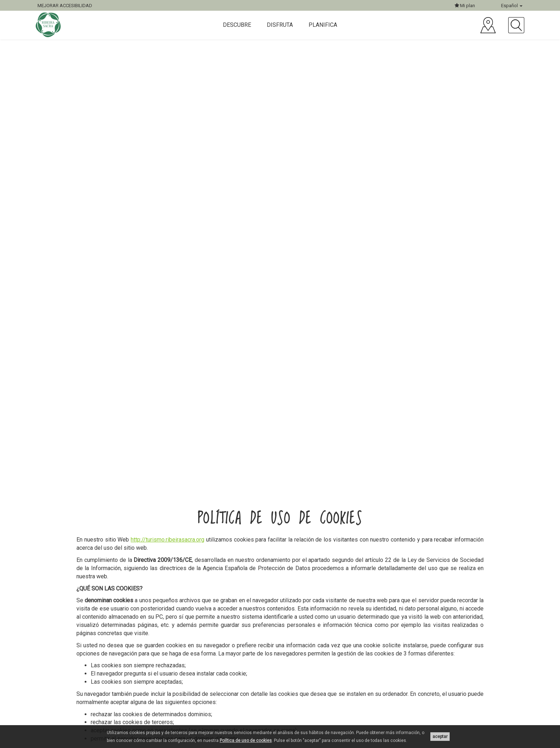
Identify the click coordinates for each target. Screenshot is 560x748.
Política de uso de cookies (246, 740)
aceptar (440, 737)
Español (512, 6)
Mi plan (465, 6)
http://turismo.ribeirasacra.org (167, 540)
